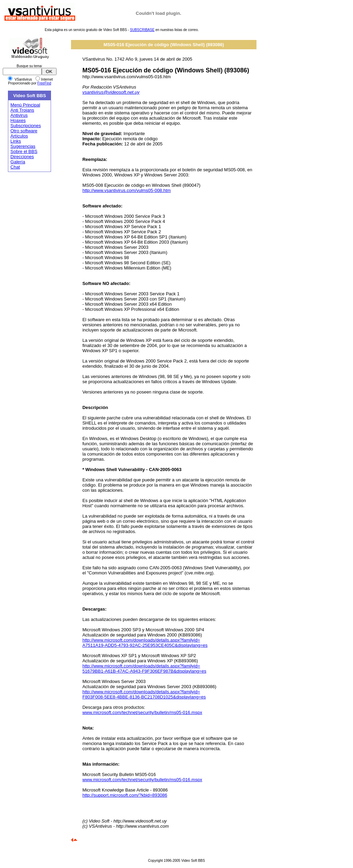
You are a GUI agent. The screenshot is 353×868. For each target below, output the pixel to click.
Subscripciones (26, 126)
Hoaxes (18, 120)
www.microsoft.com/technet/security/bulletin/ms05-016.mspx (142, 712)
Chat (15, 167)
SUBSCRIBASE (142, 30)
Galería (18, 162)
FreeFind (44, 83)
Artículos (19, 136)
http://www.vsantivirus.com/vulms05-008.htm (127, 190)
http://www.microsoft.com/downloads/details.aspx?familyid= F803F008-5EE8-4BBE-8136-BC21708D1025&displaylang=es (144, 694)
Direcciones (22, 157)
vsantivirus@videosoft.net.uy (111, 92)
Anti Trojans (22, 110)
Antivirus (19, 115)
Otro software (24, 131)
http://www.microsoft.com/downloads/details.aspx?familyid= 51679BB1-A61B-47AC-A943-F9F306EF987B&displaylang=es (144, 668)
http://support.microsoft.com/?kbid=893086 (125, 795)
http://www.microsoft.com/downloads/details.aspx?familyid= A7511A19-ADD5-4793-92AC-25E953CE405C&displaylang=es (145, 643)
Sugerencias (23, 146)
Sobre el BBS (24, 151)
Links (16, 141)
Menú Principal (25, 105)
